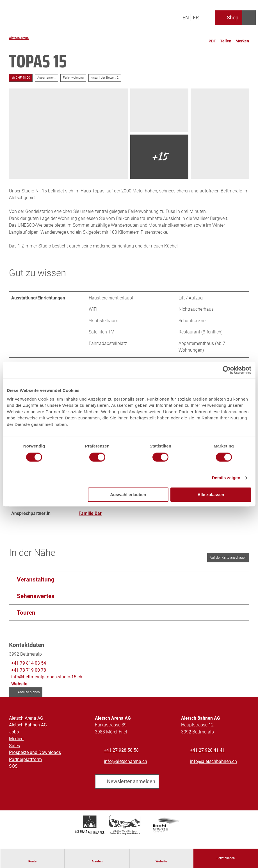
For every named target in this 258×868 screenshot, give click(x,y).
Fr (196, 18)
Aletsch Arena (19, 38)
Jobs (14, 736)
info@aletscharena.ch (125, 766)
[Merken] (242, 39)
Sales (14, 750)
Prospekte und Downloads (35, 757)
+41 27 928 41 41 (207, 754)
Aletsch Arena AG (26, 722)
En (186, 18)
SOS (13, 770)
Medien (16, 743)
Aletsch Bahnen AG (28, 729)
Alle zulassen (211, 495)
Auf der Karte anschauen (228, 562)
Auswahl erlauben (128, 495)
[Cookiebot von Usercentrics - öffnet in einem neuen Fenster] (227, 370)
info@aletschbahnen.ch (214, 766)
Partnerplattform (25, 763)
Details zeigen (226, 478)
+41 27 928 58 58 (121, 754)
